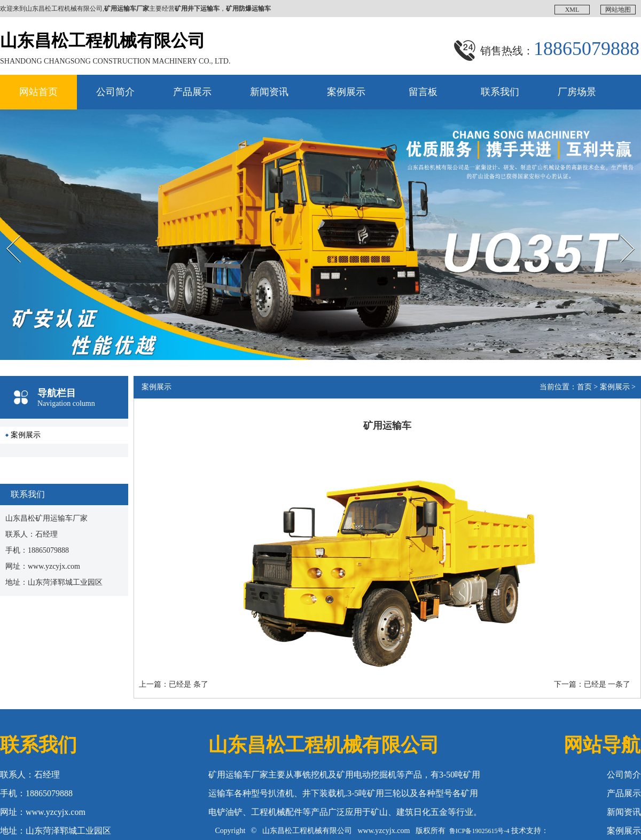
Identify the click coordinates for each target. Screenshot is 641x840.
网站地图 (618, 10)
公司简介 (115, 92)
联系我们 (500, 92)
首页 (584, 387)
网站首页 (38, 92)
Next (616, 226)
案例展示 (346, 92)
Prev (6, 226)
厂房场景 (577, 92)
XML (572, 10)
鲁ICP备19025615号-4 (479, 831)
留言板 (423, 92)
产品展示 (192, 92)
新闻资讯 (269, 92)
